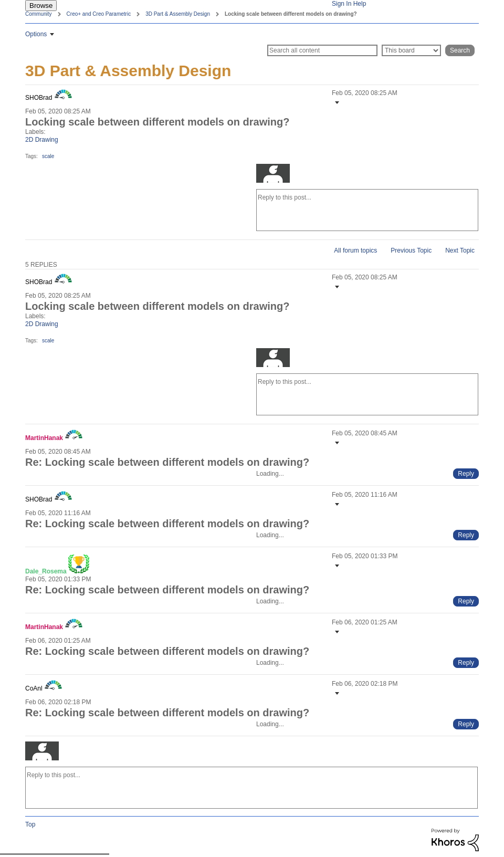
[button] (336, 102)
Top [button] (30, 824)
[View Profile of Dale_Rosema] (46, 571)
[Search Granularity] (411, 50)
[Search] (322, 50)
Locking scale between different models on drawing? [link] (291, 14)
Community (39, 14)
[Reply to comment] (466, 474)
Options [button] (36, 34)
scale (48, 156)
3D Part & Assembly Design (178, 14)
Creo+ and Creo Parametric (99, 14)
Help (360, 4)
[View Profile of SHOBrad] (39, 98)
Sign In (342, 4)
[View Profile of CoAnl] (34, 688)
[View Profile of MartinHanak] (44, 438)
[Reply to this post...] (367, 210)
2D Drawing (42, 140)
